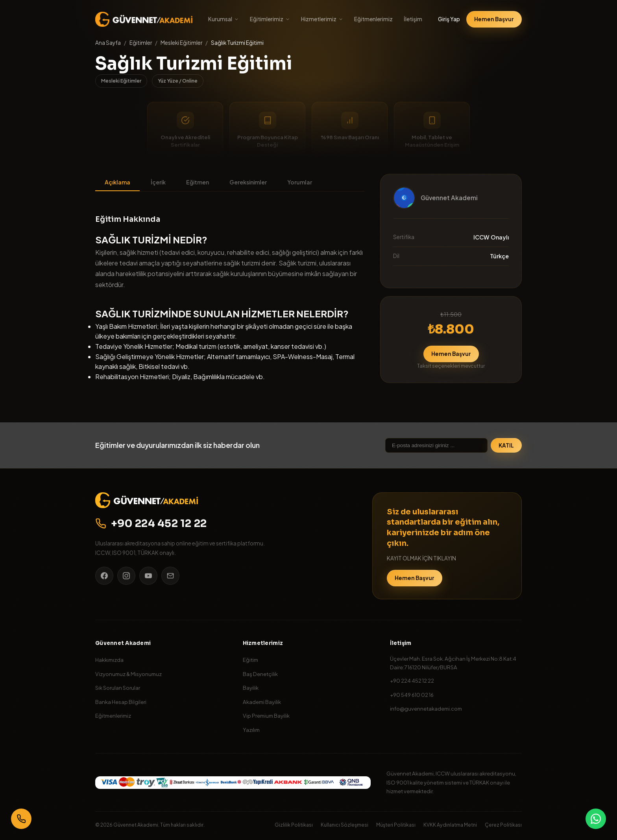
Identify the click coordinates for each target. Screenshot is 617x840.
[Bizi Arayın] (21, 819)
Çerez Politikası (503, 825)
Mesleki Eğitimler (181, 43)
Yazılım (251, 730)
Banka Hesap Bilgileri (121, 702)
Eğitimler (141, 43)
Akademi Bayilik (262, 702)
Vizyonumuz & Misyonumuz (128, 674)
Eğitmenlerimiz (373, 19)
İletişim (413, 19)
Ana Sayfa (108, 43)
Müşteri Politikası (396, 825)
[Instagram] (126, 576)
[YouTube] (148, 576)
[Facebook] (104, 576)
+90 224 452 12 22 (151, 523)
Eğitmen (198, 182)
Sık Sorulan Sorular (118, 688)
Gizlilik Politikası (294, 825)
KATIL (506, 445)
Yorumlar (300, 182)
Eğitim (250, 660)
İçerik (158, 182)
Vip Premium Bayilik (266, 716)
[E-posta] (170, 576)
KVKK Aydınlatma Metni (450, 825)
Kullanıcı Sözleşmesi (345, 825)
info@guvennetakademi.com (426, 708)
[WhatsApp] (596, 819)
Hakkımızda (109, 660)
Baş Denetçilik (260, 674)
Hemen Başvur (494, 19)
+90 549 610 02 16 (412, 695)
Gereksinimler (248, 182)
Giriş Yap (449, 19)
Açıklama (117, 182)
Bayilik (251, 688)
